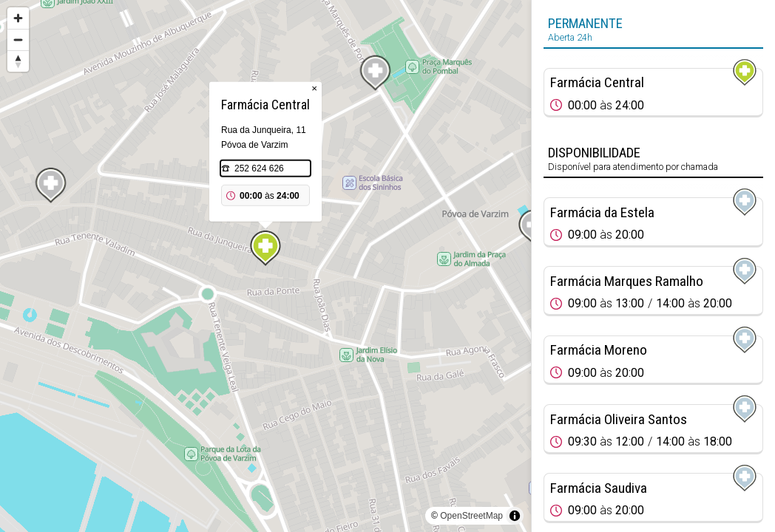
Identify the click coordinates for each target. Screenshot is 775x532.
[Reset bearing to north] (18, 61)
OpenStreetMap (471, 516)
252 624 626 (259, 168)
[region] (265, 266)
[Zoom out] (18, 40)
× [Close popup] (314, 88)
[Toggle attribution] (515, 516)
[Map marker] (265, 248)
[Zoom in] (18, 18)
